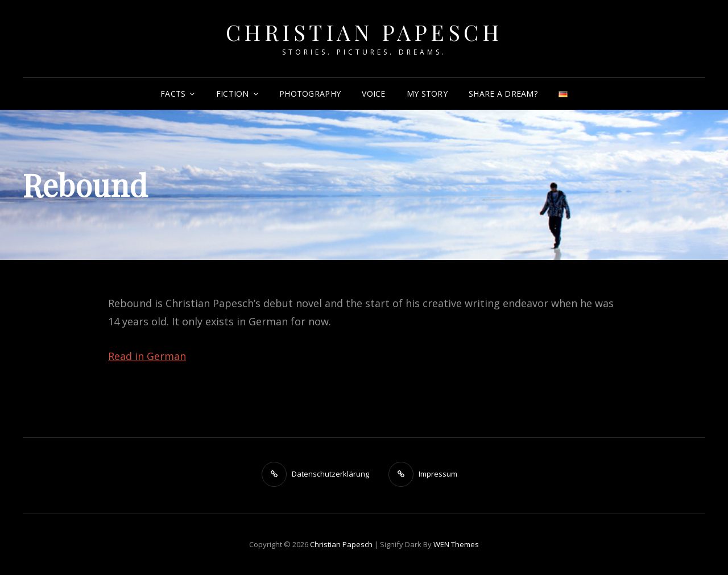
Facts (173, 94)
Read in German (147, 356)
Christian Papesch (364, 32)
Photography (310, 94)
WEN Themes (456, 544)
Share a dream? (503, 94)
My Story (427, 94)
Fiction (233, 94)
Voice (373, 94)
